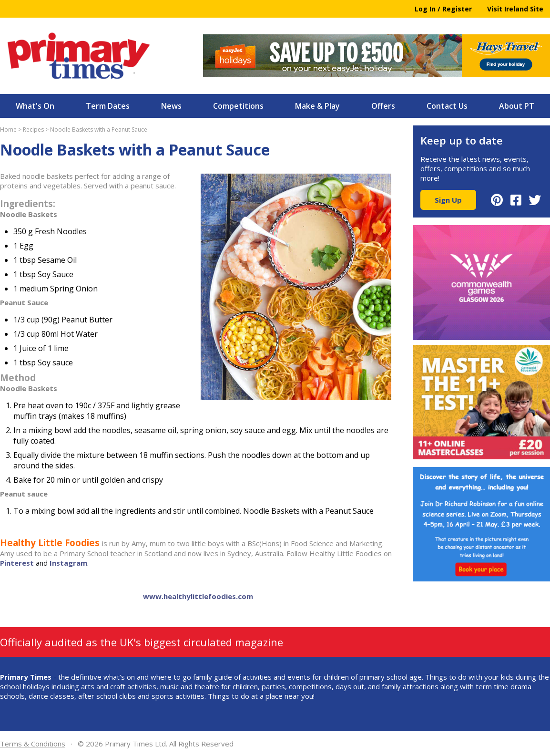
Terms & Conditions (33, 744)
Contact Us (447, 106)
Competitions (238, 106)
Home (8, 129)
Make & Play (317, 106)
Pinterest (17, 563)
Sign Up (448, 200)
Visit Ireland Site (515, 9)
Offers (383, 106)
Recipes (33, 129)
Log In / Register (443, 9)
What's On (35, 106)
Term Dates (108, 106)
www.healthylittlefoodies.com (198, 596)
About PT (517, 106)
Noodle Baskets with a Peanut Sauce (99, 129)
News (171, 106)
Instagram (68, 563)
